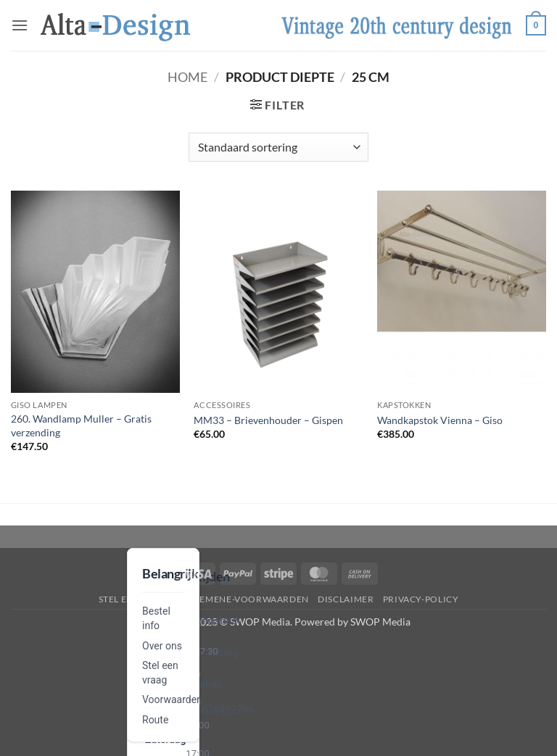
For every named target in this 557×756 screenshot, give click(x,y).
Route (155, 720)
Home (187, 77)
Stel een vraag (136, 599)
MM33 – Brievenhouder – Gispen (268, 420)
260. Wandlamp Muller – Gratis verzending (81, 425)
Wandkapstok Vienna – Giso (440, 420)
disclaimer (346, 599)
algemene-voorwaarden (246, 599)
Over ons (162, 646)
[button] (20, 25)
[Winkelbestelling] (278, 147)
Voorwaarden (172, 699)
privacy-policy (421, 599)
